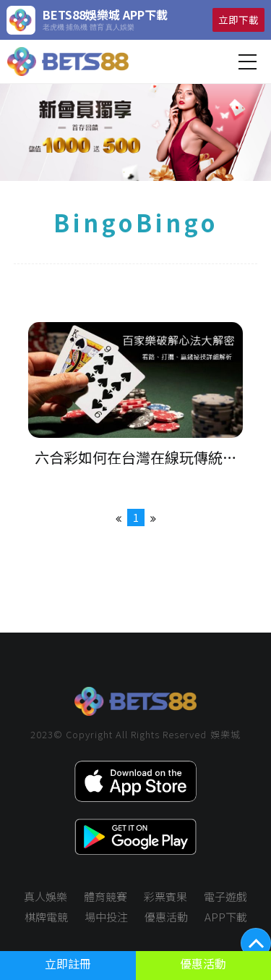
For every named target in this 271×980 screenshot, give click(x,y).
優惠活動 (166, 917)
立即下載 (238, 20)
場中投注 (106, 917)
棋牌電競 (46, 917)
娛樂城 (225, 734)
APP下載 (226, 917)
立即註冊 (68, 963)
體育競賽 (106, 896)
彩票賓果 (165, 896)
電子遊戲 (225, 896)
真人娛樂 (46, 896)
